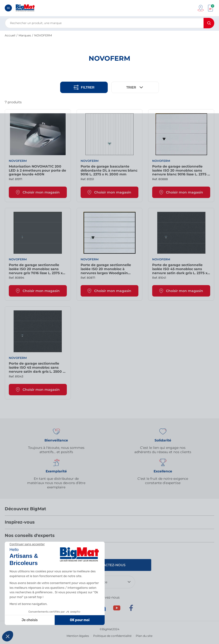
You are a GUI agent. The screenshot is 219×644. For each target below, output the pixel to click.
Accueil (10, 35)
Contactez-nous (109, 565)
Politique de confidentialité (112, 636)
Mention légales (78, 636)
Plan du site (144, 636)
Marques (25, 35)
